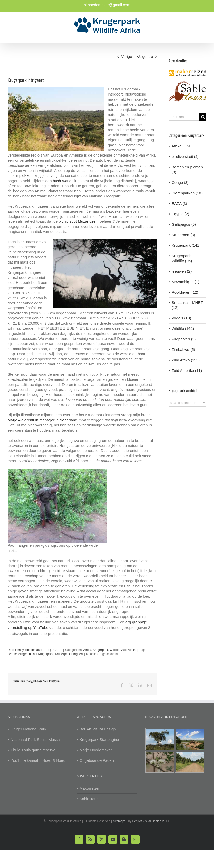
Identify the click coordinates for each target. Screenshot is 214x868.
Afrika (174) (182, 146)
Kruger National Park (28, 729)
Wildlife (115, 650)
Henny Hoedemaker (29, 650)
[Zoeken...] (184, 117)
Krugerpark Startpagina (99, 739)
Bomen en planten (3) (187, 169)
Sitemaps (119, 821)
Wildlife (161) (183, 329)
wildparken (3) (184, 339)
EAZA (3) (179, 203)
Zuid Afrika (128, 650)
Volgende (145, 57)
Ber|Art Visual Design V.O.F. (151, 821)
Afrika (87, 650)
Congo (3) (180, 182)
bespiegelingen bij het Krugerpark (30, 654)
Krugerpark (100, 650)
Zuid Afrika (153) (186, 360)
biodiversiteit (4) (185, 156)
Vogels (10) (181, 318)
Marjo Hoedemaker (96, 750)
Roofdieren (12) (185, 292)
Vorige (127, 57)
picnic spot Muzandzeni (79, 221)
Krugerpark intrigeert (69, 654)
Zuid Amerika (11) (187, 370)
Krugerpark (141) (186, 245)
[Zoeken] (203, 117)
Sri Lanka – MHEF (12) (187, 305)
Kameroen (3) (183, 235)
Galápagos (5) (184, 224)
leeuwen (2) (182, 271)
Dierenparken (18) (187, 193)
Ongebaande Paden (97, 760)
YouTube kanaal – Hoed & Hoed (38, 760)
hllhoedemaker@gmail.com (107, 5)
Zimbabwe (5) (183, 349)
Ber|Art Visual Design (98, 729)
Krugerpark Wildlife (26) (182, 258)
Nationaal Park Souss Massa (35, 739)
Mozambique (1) (185, 282)
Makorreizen (90, 788)
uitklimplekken (20, 176)
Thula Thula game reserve (33, 750)
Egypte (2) (180, 214)
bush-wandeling (66, 181)
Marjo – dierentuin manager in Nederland (42, 420)
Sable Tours (90, 799)
